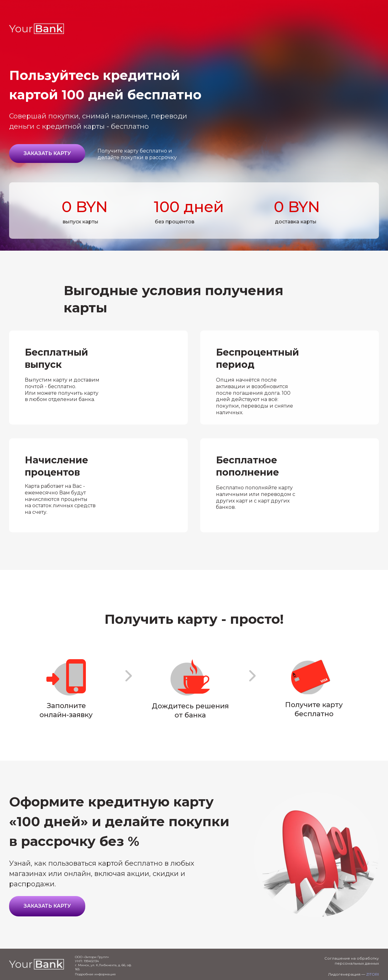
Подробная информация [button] (95, 974)
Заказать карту (47, 153)
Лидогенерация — (354, 974)
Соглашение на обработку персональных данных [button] (352, 961)
